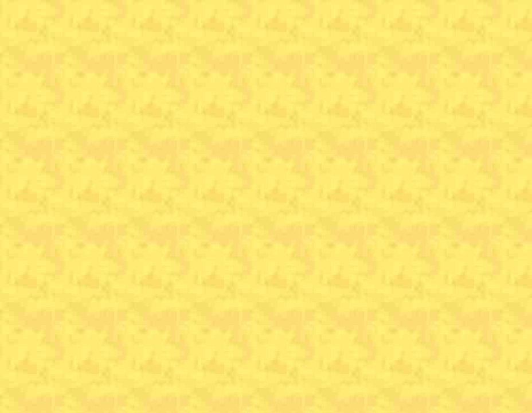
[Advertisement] (266, 86)
